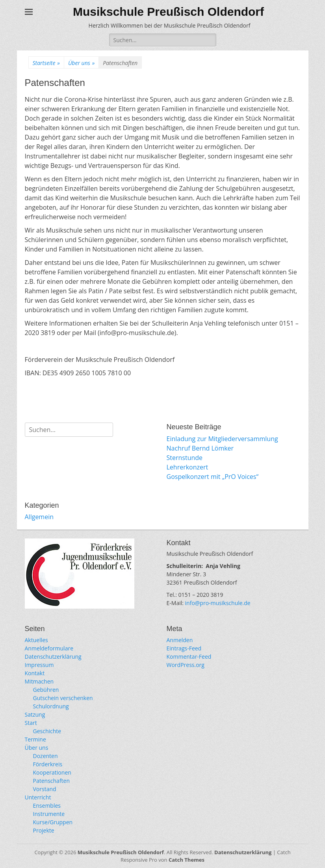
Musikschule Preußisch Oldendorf (168, 12)
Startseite (46, 63)
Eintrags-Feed (184, 648)
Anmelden (180, 640)
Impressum (39, 665)
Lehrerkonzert (188, 467)
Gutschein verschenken (63, 698)
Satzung (35, 714)
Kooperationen (52, 772)
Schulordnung (51, 706)
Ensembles (47, 806)
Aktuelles (36, 640)
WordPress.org (186, 665)
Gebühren (46, 690)
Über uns (81, 63)
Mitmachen (39, 681)
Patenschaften (52, 781)
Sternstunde (185, 458)
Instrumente (49, 814)
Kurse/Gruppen (53, 822)
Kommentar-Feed (189, 657)
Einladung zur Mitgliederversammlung (222, 439)
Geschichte (47, 731)
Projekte (44, 830)
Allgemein (39, 517)
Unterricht (38, 797)
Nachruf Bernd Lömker (200, 448)
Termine (35, 739)
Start (31, 723)
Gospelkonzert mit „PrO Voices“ (213, 477)
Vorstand (45, 789)
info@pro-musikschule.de (218, 603)
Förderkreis (48, 764)
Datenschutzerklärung (53, 657)
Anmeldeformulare (49, 648)
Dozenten (45, 756)
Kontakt (35, 673)
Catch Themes (187, 860)
